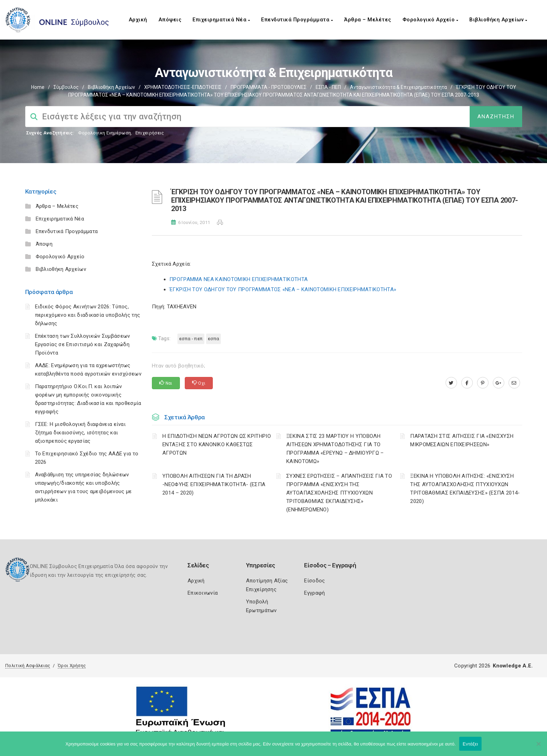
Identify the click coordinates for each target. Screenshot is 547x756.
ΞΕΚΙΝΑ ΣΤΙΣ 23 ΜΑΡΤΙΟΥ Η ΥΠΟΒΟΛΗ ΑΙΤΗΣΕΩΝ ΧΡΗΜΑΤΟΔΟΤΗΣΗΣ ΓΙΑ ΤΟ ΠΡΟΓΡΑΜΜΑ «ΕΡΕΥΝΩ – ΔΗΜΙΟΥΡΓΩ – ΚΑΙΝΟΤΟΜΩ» (335, 449)
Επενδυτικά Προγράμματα (297, 20)
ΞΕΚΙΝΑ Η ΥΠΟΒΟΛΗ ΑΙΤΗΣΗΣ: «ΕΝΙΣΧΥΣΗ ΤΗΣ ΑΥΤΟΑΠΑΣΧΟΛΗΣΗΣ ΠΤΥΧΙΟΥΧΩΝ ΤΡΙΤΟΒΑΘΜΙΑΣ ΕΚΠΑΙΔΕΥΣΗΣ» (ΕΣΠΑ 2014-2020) (465, 489)
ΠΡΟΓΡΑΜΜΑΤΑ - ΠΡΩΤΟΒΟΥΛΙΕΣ (269, 87)
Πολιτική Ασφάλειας (28, 666)
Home (38, 87)
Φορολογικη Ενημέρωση (104, 133)
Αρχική (138, 20)
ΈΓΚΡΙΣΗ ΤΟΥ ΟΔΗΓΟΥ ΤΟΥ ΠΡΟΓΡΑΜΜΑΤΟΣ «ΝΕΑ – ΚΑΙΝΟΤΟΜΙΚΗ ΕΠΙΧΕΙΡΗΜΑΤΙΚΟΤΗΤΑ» (283, 289)
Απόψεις (170, 20)
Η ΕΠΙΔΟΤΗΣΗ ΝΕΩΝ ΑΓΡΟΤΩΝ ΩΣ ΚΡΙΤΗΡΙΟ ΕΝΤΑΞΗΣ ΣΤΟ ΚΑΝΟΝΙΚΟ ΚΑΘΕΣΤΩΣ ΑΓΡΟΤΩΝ (217, 444)
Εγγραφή (314, 593)
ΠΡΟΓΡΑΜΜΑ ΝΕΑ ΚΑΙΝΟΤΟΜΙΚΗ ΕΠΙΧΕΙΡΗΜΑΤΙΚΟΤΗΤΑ (239, 279)
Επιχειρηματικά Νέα (221, 20)
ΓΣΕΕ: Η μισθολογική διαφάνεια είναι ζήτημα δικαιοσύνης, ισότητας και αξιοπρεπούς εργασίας (80, 433)
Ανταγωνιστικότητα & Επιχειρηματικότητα (398, 87)
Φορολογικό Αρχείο (430, 20)
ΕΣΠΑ (213, 339)
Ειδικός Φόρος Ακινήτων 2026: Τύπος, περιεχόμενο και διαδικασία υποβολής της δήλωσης (88, 315)
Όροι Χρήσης (72, 666)
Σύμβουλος (66, 87)
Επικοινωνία (203, 593)
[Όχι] (538, 747)
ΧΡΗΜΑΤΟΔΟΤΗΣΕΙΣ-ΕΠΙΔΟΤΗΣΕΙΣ (183, 87)
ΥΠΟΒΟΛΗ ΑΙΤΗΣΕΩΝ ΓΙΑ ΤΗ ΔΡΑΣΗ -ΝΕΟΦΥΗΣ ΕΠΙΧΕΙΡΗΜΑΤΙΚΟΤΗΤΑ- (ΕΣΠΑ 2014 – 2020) (214, 484)
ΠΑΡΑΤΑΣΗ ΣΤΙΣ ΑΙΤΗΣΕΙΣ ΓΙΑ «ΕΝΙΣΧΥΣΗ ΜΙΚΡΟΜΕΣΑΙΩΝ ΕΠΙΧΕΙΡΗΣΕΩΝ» (462, 440)
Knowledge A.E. (513, 666)
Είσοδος (314, 581)
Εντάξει (470, 744)
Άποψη (44, 244)
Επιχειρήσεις (150, 133)
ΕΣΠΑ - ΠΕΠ (328, 87)
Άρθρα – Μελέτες (368, 20)
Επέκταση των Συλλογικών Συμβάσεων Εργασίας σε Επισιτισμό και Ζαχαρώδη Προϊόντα (83, 344)
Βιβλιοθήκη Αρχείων (498, 20)
